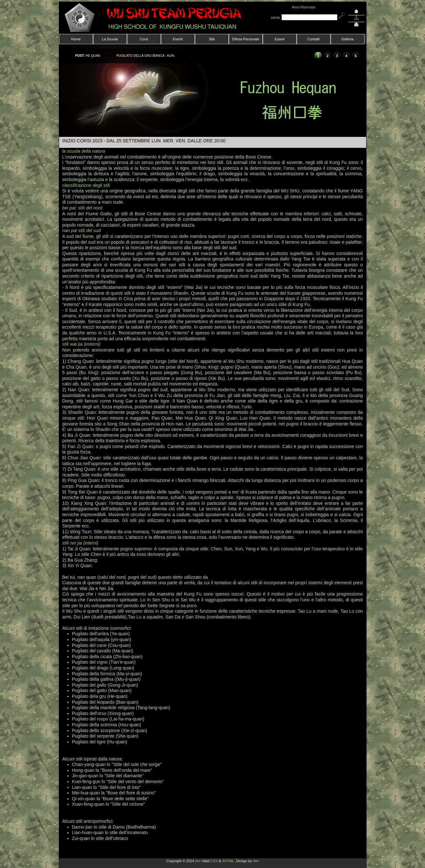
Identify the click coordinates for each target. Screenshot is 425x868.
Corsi (144, 39)
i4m (198, 861)
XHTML (228, 861)
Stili (212, 39)
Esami (280, 39)
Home (76, 39)
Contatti (313, 39)
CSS (214, 861)
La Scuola (110, 39)
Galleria (347, 39)
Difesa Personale (246, 39)
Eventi (178, 39)
